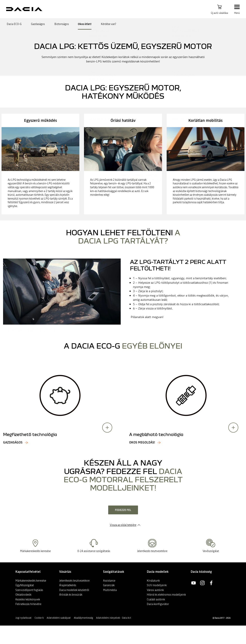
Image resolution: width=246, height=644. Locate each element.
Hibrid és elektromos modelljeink (166, 595)
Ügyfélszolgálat (25, 585)
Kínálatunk (153, 581)
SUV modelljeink (157, 585)
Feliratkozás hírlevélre (28, 604)
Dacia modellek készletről (74, 590)
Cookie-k (39, 618)
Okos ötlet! (85, 24)
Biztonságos (62, 24)
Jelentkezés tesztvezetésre (74, 581)
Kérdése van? (108, 24)
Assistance (109, 581)
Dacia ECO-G (14, 24)
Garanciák (109, 585)
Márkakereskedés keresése (31, 581)
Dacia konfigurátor (158, 604)
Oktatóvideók (23, 595)
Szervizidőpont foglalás (29, 590)
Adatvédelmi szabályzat (59, 618)
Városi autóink (155, 590)
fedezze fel (123, 510)
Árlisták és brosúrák (71, 595)
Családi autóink (156, 599)
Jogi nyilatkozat (23, 618)
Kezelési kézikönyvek (28, 599)
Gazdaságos (38, 24)
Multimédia (110, 590)
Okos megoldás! (142, 443)
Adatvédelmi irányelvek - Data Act (114, 618)
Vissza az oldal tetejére (123, 525)
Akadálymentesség (83, 618)
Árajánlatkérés (68, 585)
